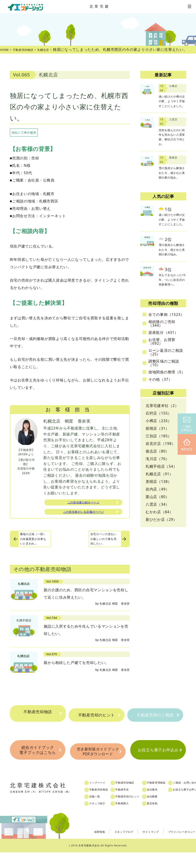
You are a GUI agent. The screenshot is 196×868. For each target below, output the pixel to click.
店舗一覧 (99, 812)
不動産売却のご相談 (155, 721)
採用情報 (82, 847)
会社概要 (165, 812)
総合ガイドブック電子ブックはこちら (38, 764)
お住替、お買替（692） (162, 341)
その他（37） (160, 379)
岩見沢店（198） (161, 444)
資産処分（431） (163, 332)
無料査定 (187, 445)
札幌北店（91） (159, 474)
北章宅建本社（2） (162, 406)
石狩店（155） (159, 413)
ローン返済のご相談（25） (166, 352)
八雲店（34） (157, 504)
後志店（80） (157, 451)
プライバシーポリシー (178, 847)
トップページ (102, 799)
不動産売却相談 (103, 805)
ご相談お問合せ (187, 425)
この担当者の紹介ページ (84, 503)
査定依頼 (165, 819)
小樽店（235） (159, 421)
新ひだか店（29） (161, 519)
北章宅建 (100, 6)
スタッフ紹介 (102, 819)
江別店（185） (159, 436)
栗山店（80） (157, 497)
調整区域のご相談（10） (164, 363)
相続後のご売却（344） (162, 323)
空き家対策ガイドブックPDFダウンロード (98, 765)
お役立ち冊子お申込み (158, 764)
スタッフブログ (111, 847)
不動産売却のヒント (97, 721)
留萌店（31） (157, 428)
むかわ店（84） (159, 512)
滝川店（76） (157, 459)
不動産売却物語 (38, 716)
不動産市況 (130, 805)
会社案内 (165, 805)
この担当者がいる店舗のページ (84, 514)
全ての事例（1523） (166, 314)
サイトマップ (142, 847)
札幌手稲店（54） (161, 466)
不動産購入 (130, 819)
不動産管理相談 (170, 799)
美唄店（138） (159, 482)
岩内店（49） (157, 489)
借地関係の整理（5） (167, 372)
